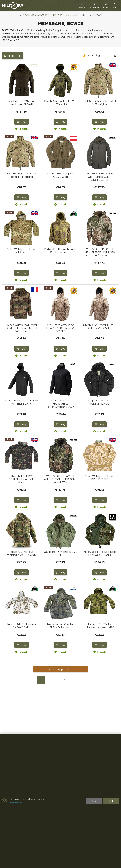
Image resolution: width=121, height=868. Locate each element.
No (94, 801)
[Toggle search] (83, 5)
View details (16, 803)
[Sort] (96, 56)
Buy (22, 122)
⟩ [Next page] (72, 680)
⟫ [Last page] (80, 680)
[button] (95, 5)
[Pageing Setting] (115, 56)
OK (111, 801)
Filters (13, 56)
